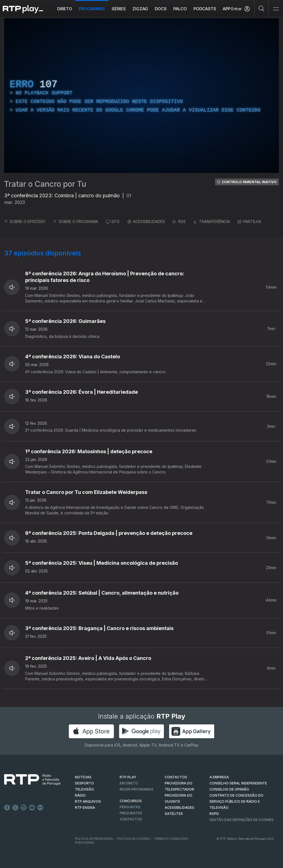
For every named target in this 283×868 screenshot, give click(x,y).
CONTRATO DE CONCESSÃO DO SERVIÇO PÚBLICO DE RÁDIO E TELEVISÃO (236, 801)
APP (227, 9)
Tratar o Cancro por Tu (45, 184)
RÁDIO (80, 795)
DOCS (161, 9)
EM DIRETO (129, 783)
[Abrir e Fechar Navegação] (276, 9)
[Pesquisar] (262, 8)
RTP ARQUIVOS (88, 801)
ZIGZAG (140, 9)
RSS (179, 221)
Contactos (131, 819)
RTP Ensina (85, 808)
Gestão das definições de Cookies (242, 820)
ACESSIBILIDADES (146, 221)
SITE (113, 221)
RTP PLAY (128, 777)
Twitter (15, 808)
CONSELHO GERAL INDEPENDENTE (238, 783)
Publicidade (85, 843)
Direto (65, 9)
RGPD (214, 814)
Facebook (7, 808)
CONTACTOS (176, 777)
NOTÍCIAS (83, 777)
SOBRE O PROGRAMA (76, 221)
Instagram (24, 808)
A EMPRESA (219, 777)
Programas (92, 9)
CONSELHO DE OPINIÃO (229, 789)
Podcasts (205, 9)
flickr (40, 808)
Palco (180, 9)
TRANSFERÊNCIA (212, 221)
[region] (141, 96)
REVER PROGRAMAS (137, 789)
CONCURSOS (131, 801)
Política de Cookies (133, 839)
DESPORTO (84, 783)
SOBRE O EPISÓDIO (25, 221)
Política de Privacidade (94, 839)
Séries (119, 9)
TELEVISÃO (84, 789)
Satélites (174, 814)
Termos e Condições (171, 839)
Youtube (32, 808)
